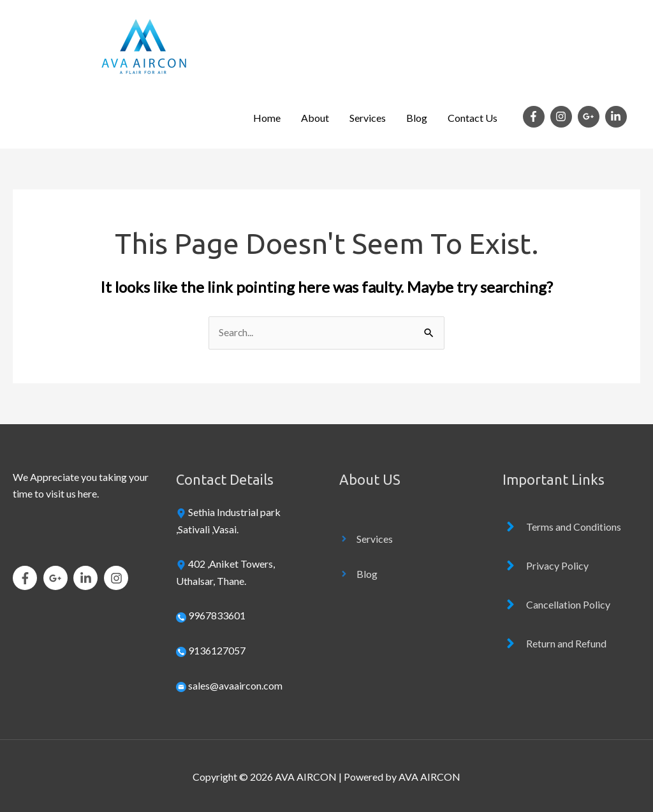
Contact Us (473, 118)
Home (267, 118)
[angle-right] (366, 539)
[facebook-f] (536, 117)
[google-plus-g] (591, 117)
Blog (417, 118)
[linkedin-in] (618, 117)
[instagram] (563, 117)
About (315, 118)
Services (368, 118)
